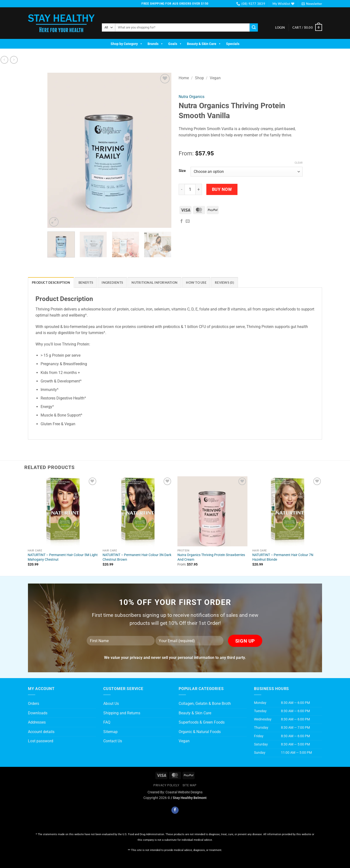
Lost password (41, 741)
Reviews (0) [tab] (224, 283)
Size (182, 171)
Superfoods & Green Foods (202, 722)
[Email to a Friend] (188, 221)
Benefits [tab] (86, 283)
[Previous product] (14, 60)
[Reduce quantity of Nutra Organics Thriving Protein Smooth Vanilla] (182, 189)
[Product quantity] (190, 189)
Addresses (37, 722)
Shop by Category (127, 44)
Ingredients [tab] (112, 283)
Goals (175, 44)
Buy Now (222, 189)
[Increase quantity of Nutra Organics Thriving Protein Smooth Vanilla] (199, 189)
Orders (34, 704)
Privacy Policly (166, 785)
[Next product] (4, 60)
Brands (155, 44)
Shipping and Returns (122, 713)
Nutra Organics (192, 97)
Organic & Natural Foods (200, 732)
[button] (312, 4)
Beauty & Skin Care (204, 44)
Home (184, 78)
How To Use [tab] (196, 283)
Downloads (38, 713)
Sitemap (110, 732)
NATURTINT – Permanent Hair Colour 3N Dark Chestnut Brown (137, 557)
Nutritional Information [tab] (154, 283)
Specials (233, 44)
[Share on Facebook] (182, 221)
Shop (199, 78)
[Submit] (254, 27)
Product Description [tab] (51, 283)
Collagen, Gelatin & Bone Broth (205, 704)
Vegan (215, 78)
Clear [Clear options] (299, 163)
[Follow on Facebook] (175, 810)
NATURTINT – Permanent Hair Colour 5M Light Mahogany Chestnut (63, 557)
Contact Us (113, 741)
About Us (111, 704)
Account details (41, 732)
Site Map (190, 785)
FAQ (107, 722)
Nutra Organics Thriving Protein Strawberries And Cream (211, 557)
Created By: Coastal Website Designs (175, 792)
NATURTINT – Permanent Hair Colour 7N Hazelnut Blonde (283, 557)
